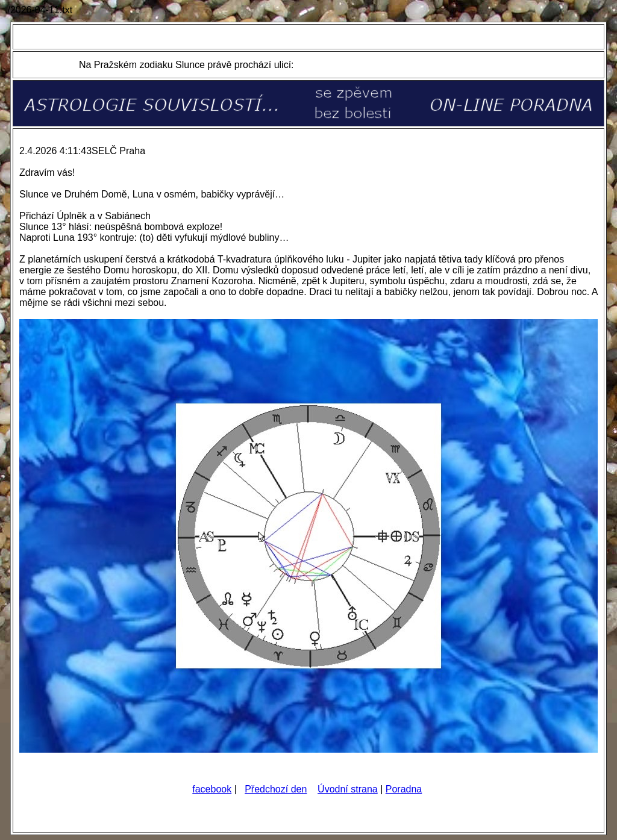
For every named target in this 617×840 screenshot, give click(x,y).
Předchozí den (276, 789)
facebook (212, 789)
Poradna (404, 789)
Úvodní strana (348, 789)
